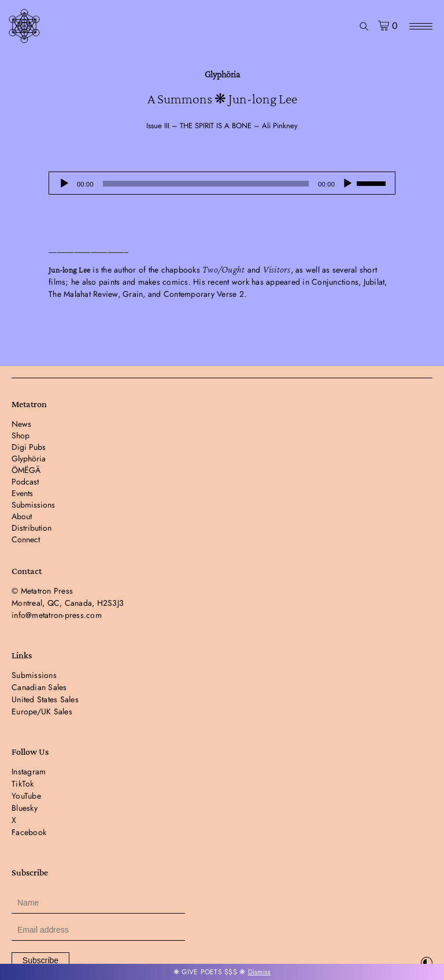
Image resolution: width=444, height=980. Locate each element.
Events (22, 493)
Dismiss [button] (260, 972)
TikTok (23, 784)
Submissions (33, 505)
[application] (222, 183)
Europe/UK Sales (42, 711)
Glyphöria (222, 74)
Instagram (29, 772)
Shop (21, 435)
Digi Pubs (29, 447)
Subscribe (40, 960)
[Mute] (347, 184)
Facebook (29, 832)
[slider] (206, 184)
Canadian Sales (39, 687)
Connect (26, 539)
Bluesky (25, 808)
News (21, 424)
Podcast (25, 482)
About (22, 516)
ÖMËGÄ (26, 470)
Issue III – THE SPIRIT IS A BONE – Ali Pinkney (222, 126)
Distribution (32, 528)
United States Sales (45, 699)
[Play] (64, 184)
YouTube (26, 796)
